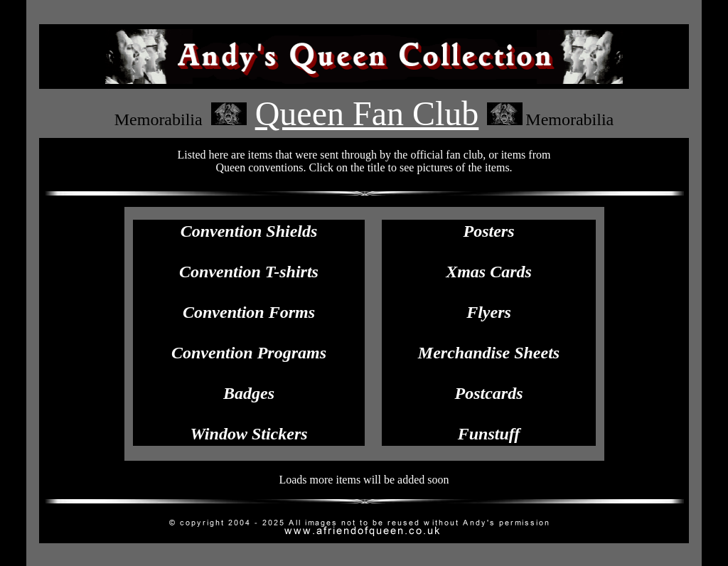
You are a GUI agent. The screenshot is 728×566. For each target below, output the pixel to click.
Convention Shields (249, 231)
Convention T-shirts (249, 272)
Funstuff (489, 434)
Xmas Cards (489, 272)
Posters (489, 231)
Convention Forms (249, 312)
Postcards (489, 393)
